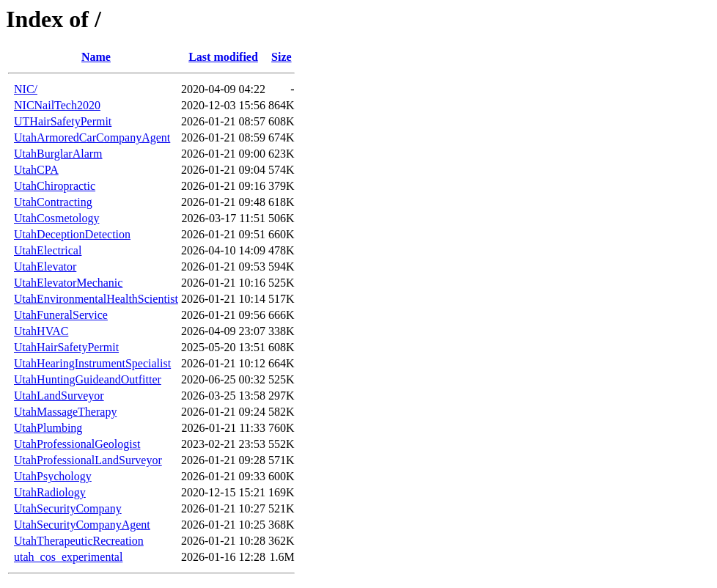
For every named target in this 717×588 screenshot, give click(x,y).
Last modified (223, 57)
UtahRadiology (50, 492)
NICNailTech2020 (57, 105)
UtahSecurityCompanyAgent (82, 525)
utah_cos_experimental (68, 557)
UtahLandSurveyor (59, 396)
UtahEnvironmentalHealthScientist (96, 299)
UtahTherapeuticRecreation (79, 541)
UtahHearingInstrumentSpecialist (92, 363)
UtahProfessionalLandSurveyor (88, 460)
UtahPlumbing (48, 428)
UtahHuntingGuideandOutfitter (88, 379)
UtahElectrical (48, 250)
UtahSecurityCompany (68, 508)
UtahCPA (36, 170)
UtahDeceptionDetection (72, 234)
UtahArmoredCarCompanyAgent (92, 137)
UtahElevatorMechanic (68, 283)
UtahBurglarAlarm (58, 154)
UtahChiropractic (55, 186)
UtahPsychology (53, 476)
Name (96, 57)
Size (282, 57)
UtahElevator (45, 267)
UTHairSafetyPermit (63, 121)
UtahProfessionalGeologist (77, 444)
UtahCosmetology (56, 218)
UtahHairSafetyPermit (66, 347)
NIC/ (26, 89)
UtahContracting (53, 202)
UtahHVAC (41, 331)
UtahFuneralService (61, 315)
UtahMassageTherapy (65, 412)
